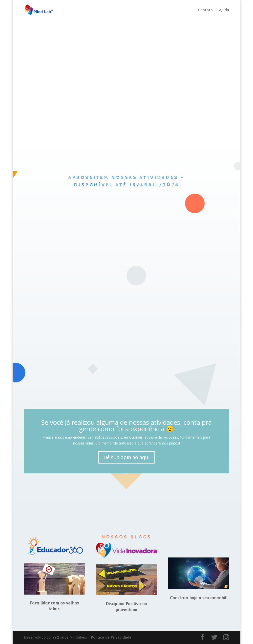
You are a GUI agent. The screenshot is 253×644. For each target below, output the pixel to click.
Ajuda (224, 10)
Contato (205, 10)
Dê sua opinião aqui (126, 457)
